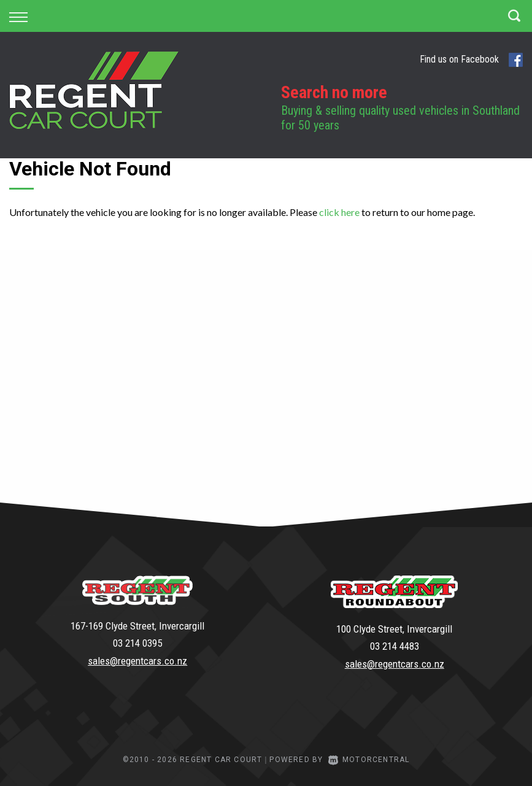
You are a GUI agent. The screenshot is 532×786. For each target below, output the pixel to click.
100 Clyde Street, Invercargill (394, 629)
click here (339, 212)
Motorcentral (369, 760)
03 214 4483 (395, 646)
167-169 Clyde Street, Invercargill (137, 626)
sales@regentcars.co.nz (137, 661)
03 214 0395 (137, 643)
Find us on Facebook (471, 60)
